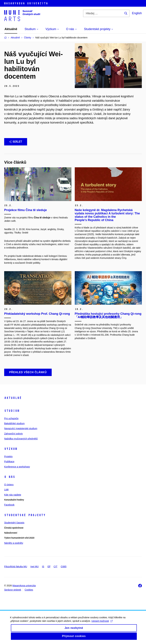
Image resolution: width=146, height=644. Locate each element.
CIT (56, 567)
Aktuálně (13, 398)
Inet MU (35, 567)
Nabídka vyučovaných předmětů (21, 439)
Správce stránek (13, 590)
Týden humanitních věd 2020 (19, 538)
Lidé (6, 490)
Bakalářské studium (14, 423)
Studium (12, 411)
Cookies (29, 590)
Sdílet (16, 142)
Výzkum (11, 449)
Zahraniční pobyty (13, 434)
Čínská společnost (14, 528)
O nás (10, 477)
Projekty (8, 456)
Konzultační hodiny (14, 500)
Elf (49, 567)
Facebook (9, 505)
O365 (64, 567)
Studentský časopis (14, 523)
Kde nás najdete (13, 495)
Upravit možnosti (102, 624)
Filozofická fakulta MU (16, 567)
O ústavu (9, 485)
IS (43, 567)
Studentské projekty (25, 515)
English (137, 13)
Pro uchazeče (11, 418)
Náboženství (11, 533)
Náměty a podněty (14, 543)
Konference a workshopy (17, 467)
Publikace (9, 462)
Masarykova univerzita (24, 586)
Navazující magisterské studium (21, 428)
